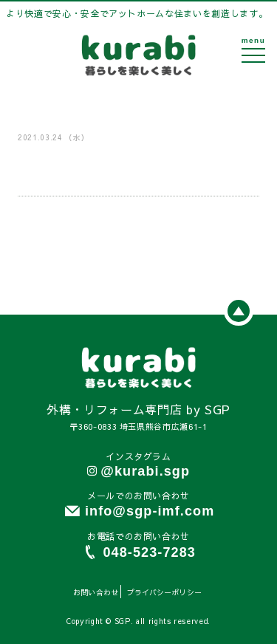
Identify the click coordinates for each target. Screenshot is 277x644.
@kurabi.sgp (145, 471)
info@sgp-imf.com (150, 511)
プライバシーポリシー (164, 592)
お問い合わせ (96, 592)
